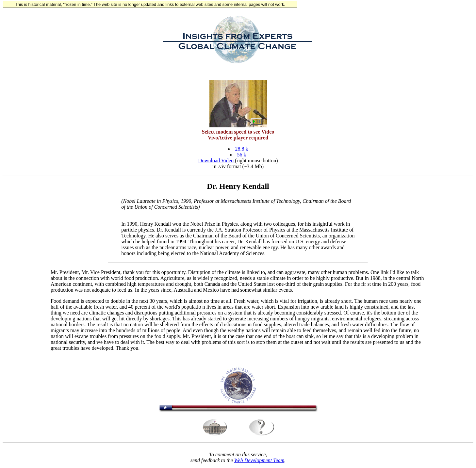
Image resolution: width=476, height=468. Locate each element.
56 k (242, 156)
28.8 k (242, 150)
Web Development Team (259, 462)
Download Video (216, 161)
